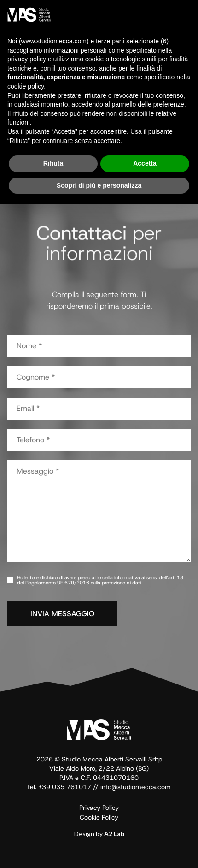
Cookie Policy (99, 817)
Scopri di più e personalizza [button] (99, 185)
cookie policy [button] (26, 86)
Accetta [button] (145, 163)
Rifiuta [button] (53, 163)
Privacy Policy (99, 808)
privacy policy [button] (27, 59)
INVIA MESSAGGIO (62, 614)
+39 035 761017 (65, 787)
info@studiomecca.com (136, 787)
